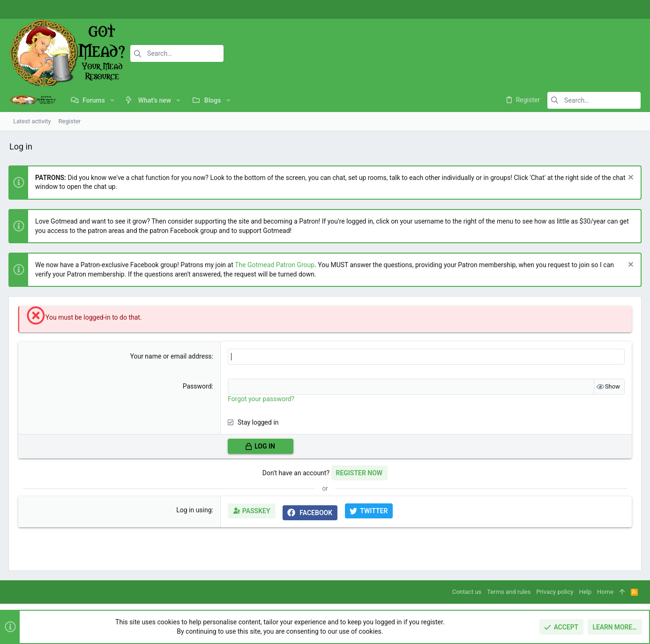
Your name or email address (171, 356)
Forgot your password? (261, 399)
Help (585, 592)
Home (605, 592)
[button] (112, 100)
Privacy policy (555, 592)
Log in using (194, 510)
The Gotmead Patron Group (276, 265)
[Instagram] (615, 10)
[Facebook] (601, 10)
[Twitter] (629, 10)
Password (197, 386)
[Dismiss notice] (629, 178)
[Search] (177, 53)
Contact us (467, 592)
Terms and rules (509, 592)
